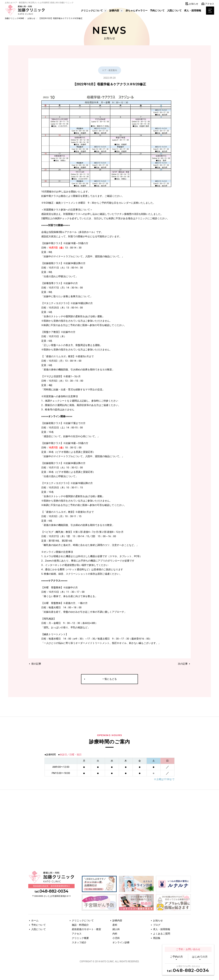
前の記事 (35, 664)
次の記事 (184, 664)
